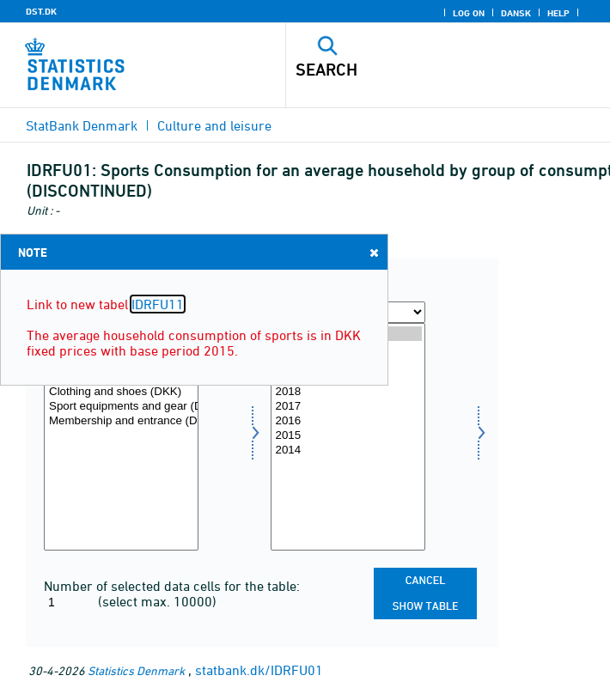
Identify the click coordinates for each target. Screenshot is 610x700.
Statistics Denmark (136, 670)
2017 (348, 407)
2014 (348, 450)
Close (373, 252)
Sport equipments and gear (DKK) (121, 407)
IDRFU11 (158, 304)
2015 (348, 436)
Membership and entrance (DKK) (121, 421)
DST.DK (41, 11)
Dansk (516, 13)
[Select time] (348, 437)
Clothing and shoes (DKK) (121, 392)
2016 (348, 421)
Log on (469, 13)
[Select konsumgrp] (121, 437)
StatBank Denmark (82, 125)
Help (558, 13)
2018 (348, 392)
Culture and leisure (214, 125)
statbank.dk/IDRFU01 (259, 670)
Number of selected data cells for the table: (172, 586)
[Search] (417, 70)
